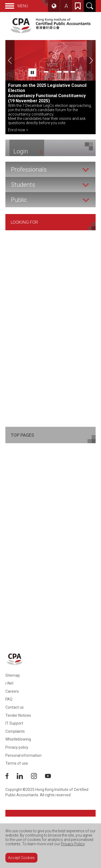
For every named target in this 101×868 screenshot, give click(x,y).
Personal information (23, 755)
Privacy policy (17, 747)
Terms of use (17, 763)
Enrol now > (18, 130)
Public (50, 200)
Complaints (15, 731)
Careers (12, 691)
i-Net (9, 683)
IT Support (14, 723)
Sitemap (13, 675)
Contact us (15, 707)
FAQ (9, 699)
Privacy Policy (73, 844)
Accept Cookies (21, 858)
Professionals (50, 169)
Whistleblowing (18, 739)
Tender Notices (18, 715)
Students (50, 185)
